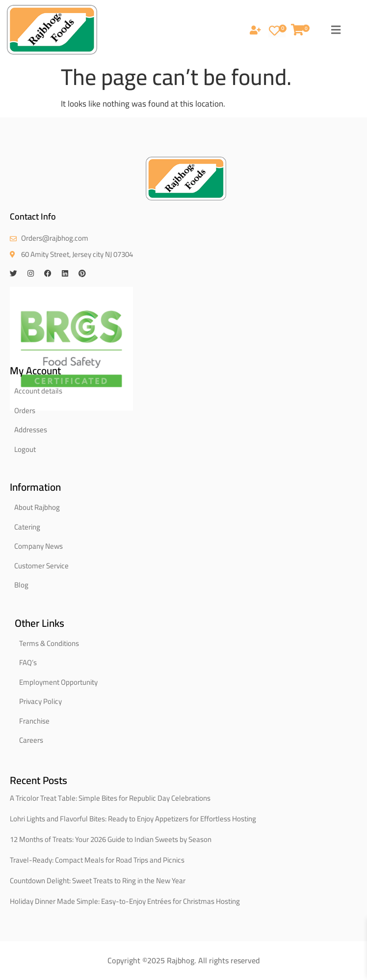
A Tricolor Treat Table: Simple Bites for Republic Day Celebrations (110, 798)
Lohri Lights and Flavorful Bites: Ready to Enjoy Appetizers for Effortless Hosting (133, 819)
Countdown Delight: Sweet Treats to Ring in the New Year (98, 881)
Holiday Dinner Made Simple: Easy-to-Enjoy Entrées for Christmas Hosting (125, 901)
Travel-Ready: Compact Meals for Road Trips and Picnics (97, 860)
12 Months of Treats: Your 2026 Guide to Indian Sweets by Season (111, 839)
